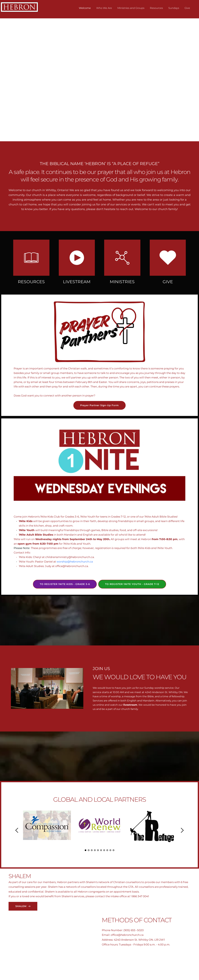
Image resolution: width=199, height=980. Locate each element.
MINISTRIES (122, 282)
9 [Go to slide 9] (110, 850)
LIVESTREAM (77, 282)
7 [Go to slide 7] (104, 850)
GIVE (168, 282)
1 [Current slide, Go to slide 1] (96, 133)
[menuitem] (85, 8)
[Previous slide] (8, 65)
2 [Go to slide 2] (99, 133)
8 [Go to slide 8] (107, 850)
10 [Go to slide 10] (113, 850)
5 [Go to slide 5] (98, 850)
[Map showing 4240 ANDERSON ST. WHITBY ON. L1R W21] (55, 947)
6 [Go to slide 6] (101, 850)
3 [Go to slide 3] (103, 133)
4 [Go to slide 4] (95, 850)
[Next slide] (191, 65)
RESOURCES (31, 282)
